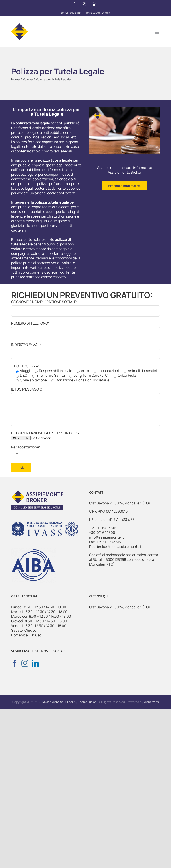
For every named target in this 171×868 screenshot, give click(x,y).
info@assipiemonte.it (97, 13)
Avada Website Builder (58, 702)
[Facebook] (15, 663)
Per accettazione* (26, 449)
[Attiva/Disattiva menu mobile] (158, 32)
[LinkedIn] (35, 663)
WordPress (151, 702)
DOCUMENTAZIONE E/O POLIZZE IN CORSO (46, 435)
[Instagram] (25, 663)
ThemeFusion (87, 702)
